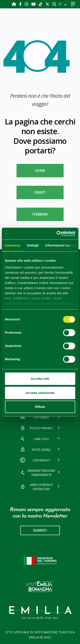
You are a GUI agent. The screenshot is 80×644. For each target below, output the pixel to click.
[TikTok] (41, 4)
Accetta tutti (40, 379)
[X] (47, 4)
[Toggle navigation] (73, 4)
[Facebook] (21, 4)
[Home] (14, 4)
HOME (40, 171)
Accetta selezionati (40, 393)
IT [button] (61, 4)
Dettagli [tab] (33, 245)
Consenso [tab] (13, 245)
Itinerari (40, 214)
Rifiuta (40, 407)
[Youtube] (34, 4)
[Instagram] (27, 4)
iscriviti (40, 530)
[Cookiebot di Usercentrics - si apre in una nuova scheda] (57, 234)
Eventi (40, 192)
